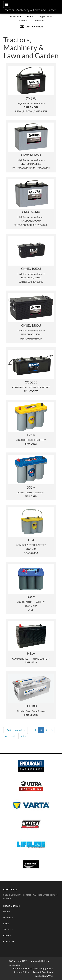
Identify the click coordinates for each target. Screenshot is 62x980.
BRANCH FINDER (35, 27)
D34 (31, 540)
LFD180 (31, 706)
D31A (31, 435)
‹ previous (20, 730)
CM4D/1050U (31, 269)
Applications (46, 16)
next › (14, 736)
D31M (31, 487)
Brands (30, 16)
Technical (22, 20)
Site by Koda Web (44, 976)
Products (15, 16)
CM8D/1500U (31, 326)
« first (8, 730)
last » (23, 736)
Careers (7, 935)
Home (6, 911)
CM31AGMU (31, 212)
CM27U (31, 98)
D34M (31, 597)
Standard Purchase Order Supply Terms (33, 968)
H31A (31, 653)
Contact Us (9, 941)
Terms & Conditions (43, 972)
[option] (31, 818)
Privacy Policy (22, 972)
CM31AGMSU (31, 155)
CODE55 (31, 382)
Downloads (39, 20)
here (8, 898)
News (6, 923)
